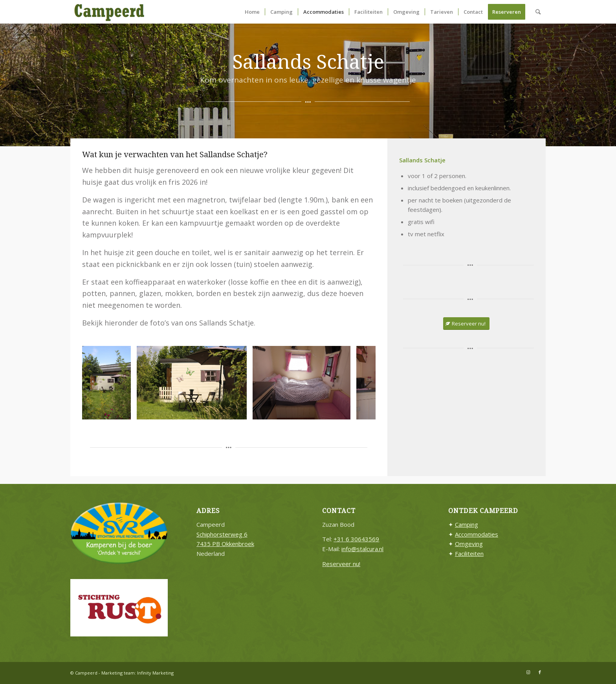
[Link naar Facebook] (540, 672)
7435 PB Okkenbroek (225, 544)
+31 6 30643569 (356, 539)
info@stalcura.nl (362, 549)
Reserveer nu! (341, 564)
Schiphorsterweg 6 (222, 534)
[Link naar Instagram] (528, 672)
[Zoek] (538, 12)
